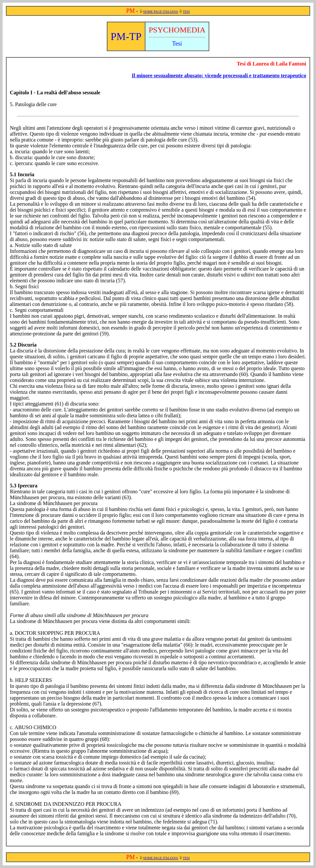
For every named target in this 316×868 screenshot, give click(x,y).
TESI (186, 12)
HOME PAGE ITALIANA (160, 12)
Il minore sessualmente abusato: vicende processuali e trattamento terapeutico (219, 75)
